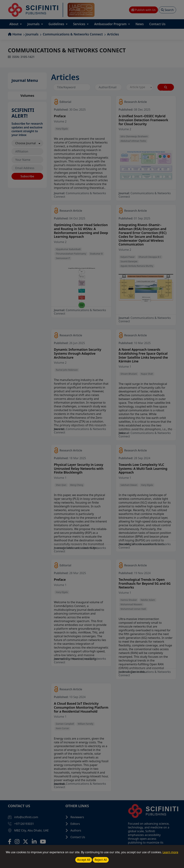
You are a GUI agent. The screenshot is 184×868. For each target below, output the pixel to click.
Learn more (170, 852)
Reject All (101, 860)
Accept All (84, 860)
